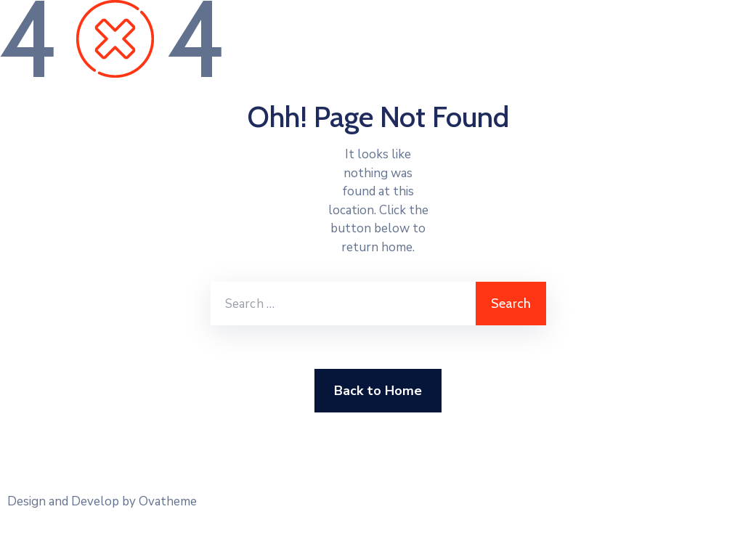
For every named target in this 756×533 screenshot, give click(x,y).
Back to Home (378, 391)
